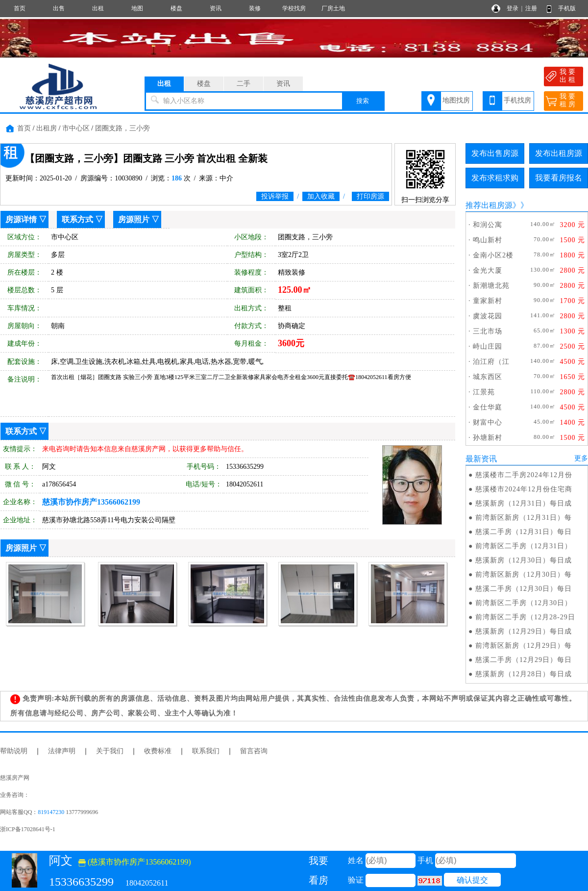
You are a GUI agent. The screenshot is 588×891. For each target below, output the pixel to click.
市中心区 (76, 128)
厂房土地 (333, 8)
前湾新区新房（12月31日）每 (524, 518)
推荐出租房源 (489, 205)
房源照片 (134, 219)
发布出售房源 (495, 153)
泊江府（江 (491, 362)
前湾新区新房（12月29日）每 (524, 646)
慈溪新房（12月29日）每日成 (524, 631)
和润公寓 (488, 225)
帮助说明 (14, 751)
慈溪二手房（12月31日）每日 (524, 532)
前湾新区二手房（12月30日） (524, 603)
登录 (513, 8)
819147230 (51, 812)
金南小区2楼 (493, 255)
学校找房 (294, 8)
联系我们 (206, 751)
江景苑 (484, 392)
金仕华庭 (488, 407)
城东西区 (488, 377)
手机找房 (517, 100)
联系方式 (77, 219)
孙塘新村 (488, 438)
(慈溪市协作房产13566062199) (135, 862)
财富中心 (488, 422)
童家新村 (488, 301)
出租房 (47, 128)
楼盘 (176, 8)
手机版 (567, 8)
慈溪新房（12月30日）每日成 (524, 560)
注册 (531, 8)
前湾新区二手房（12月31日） (524, 546)
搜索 (363, 101)
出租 (98, 8)
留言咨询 (254, 751)
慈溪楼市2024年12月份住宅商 (524, 489)
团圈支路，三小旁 (122, 128)
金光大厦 (488, 270)
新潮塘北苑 (491, 286)
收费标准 (158, 751)
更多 (581, 458)
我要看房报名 (559, 178)
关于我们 (110, 751)
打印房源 (370, 196)
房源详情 (21, 219)
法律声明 (62, 751)
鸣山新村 (488, 240)
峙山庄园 (488, 346)
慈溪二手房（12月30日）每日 (524, 589)
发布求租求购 (495, 178)
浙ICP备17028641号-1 (28, 829)
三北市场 (488, 331)
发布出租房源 (559, 153)
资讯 (216, 8)
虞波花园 (488, 316)
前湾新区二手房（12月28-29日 (525, 617)
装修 (255, 8)
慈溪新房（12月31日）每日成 (524, 503)
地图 (137, 8)
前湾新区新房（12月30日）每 (524, 574)
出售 (59, 8)
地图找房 (456, 100)
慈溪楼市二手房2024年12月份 (524, 475)
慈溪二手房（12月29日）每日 (524, 660)
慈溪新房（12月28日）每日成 (524, 674)
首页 (20, 8)
